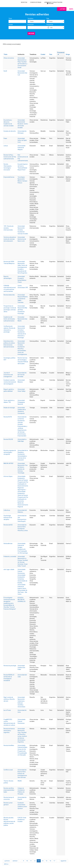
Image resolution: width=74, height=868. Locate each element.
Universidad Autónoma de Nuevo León (22, 239)
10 (27, 861)
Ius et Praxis (7, 710)
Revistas (24, 2)
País (48, 18)
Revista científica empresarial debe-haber (9, 790)
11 (31, 861)
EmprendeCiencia (9, 177)
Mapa (71, 9)
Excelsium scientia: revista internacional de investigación (10, 382)
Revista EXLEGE (8, 439)
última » (6, 864)
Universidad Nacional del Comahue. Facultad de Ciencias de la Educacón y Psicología (22, 332)
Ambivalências (8, 543)
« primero (7, 861)
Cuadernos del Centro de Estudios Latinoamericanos (9, 319)
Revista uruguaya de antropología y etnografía (10, 452)
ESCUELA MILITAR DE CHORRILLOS (22, 600)
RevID (5, 71)
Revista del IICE (8, 525)
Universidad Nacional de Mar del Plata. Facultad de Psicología (22, 310)
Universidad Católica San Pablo (21, 667)
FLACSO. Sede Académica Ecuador (22, 820)
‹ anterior (15, 861)
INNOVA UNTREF (8, 463)
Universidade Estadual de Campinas (22, 577)
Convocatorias (36, 2)
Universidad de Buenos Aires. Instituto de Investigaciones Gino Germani (22, 774)
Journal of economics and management (8, 375)
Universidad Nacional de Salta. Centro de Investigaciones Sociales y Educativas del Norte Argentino (22, 267)
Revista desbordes (9, 295)
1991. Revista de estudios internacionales (9, 228)
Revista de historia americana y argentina (9, 731)
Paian (5, 138)
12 (35, 861)
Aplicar (31, 33)
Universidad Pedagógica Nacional (21, 402)
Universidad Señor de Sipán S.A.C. (22, 140)
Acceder (50, 3)
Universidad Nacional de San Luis (22, 73)
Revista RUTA (8, 417)
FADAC (20, 781)
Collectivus (7, 510)
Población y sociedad (10, 556)
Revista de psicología (10, 666)
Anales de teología (9, 408)
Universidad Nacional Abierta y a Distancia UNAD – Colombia (23, 299)
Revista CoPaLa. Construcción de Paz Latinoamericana (10, 157)
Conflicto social (8, 770)
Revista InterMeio (9, 745)
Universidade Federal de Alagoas (22, 148)
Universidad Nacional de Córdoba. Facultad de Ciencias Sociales (23, 230)
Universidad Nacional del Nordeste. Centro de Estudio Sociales (23, 124)
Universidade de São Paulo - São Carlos (22, 592)
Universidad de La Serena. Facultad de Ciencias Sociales (22, 421)
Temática (30, 18)
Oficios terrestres (9, 58)
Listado (63, 9)
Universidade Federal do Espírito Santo (22, 587)
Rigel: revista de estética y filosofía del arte (9, 699)
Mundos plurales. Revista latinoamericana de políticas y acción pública (9, 821)
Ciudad (11, 25)
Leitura (6, 146)
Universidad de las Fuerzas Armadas (22, 375)
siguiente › (64, 861)
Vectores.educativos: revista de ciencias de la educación (10, 239)
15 (46, 861)
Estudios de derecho (10, 131)
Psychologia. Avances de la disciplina (8, 518)
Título (10, 18)
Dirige (68, 54)
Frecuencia (50, 25)
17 (54, 861)
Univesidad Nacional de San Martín (22, 319)
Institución (31, 25)
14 (43, 861)
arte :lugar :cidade (9, 569)
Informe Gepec (8, 476)
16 (50, 861)
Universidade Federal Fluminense (22, 571)
